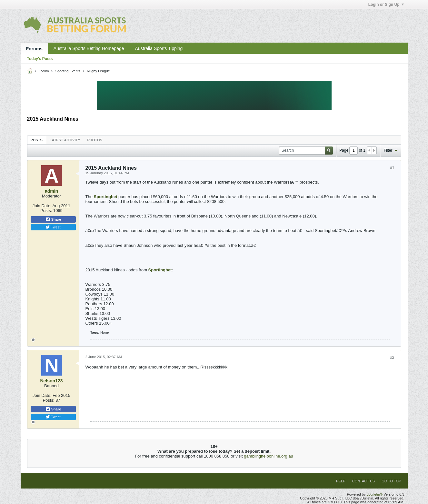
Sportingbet (106, 197)
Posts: (46, 211)
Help (341, 481)
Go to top (391, 481)
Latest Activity (65, 140)
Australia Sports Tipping (159, 48)
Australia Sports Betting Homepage (89, 48)
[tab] (37, 140)
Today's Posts (40, 59)
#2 (392, 358)
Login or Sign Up (386, 5)
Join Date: (42, 206)
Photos (95, 140)
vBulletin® (375, 494)
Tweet (53, 227)
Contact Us (364, 481)
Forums (34, 49)
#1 (392, 168)
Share (53, 219)
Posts (37, 140)
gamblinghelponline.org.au (269, 456)
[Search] (306, 151)
